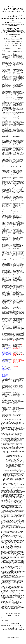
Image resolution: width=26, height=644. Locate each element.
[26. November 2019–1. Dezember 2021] (13, 39)
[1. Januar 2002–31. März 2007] (13, 613)
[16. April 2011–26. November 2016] (13, 43)
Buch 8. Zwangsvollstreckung (13, 23)
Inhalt (8, 12)
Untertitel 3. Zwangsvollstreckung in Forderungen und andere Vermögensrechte (13, 31)
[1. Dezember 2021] (13, 37)
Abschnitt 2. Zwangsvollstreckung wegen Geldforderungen (13, 25)
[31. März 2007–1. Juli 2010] (13, 611)
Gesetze (15, 7)
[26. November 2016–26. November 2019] (13, 41)
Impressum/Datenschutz (13, 637)
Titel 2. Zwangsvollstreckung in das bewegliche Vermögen (13, 28)
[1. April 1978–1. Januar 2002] (13, 616)
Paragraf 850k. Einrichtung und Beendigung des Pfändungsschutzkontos (13, 33)
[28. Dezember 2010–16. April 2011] (13, 46)
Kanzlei (10, 7)
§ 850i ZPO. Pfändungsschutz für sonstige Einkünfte (13, 626)
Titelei (4, 12)
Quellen (12, 12)
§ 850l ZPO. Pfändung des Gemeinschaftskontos (13, 629)
